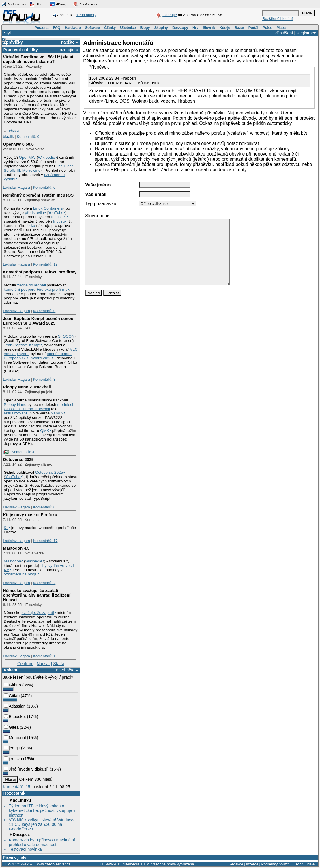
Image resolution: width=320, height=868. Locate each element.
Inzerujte (170, 15)
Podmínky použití (275, 864)
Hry (195, 28)
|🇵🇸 (6, 452)
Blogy (145, 28)
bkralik (8, 137)
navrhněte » (67, 670)
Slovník (209, 28)
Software (92, 28)
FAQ (56, 28)
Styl (7, 33)
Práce (267, 28)
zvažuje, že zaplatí (38, 613)
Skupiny (161, 28)
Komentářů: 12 (45, 264)
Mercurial (15, 738)
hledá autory (86, 15)
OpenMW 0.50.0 (18, 144)
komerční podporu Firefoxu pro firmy (35, 289)
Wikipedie (47, 157)
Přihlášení (284, 33)
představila (34, 213)
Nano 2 (57, 413)
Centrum (25, 664)
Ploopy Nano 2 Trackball (27, 387)
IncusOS (59, 217)
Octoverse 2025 (18, 460)
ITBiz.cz (38, 4)
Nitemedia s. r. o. (136, 864)
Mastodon (12, 561)
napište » (70, 42)
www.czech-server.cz (53, 864)
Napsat (43, 664)
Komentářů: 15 (16, 787)
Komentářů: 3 (44, 379)
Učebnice (128, 28)
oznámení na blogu (20, 574)
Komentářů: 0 (28, 137)
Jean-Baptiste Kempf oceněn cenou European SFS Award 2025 (38, 321)
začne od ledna (30, 285)
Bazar (239, 28)
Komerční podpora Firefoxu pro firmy (40, 272)
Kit (6, 528)
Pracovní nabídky (21, 50)
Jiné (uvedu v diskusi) (26, 769)
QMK (45, 431)
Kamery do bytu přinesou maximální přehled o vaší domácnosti (42, 842)
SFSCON (66, 336)
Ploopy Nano (15, 405)
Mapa (281, 28)
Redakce (236, 864)
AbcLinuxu (20, 800)
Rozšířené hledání (278, 19)
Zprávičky (13, 42)
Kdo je (225, 28)
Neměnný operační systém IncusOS (38, 195)
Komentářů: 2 (44, 583)
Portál (253, 28)
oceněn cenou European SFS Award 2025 (38, 356)
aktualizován (15, 413)
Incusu (59, 221)
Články (110, 28)
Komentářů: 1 (44, 656)
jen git (12, 748)
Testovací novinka (25, 849)
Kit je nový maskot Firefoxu (30, 515)
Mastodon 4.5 (16, 548)
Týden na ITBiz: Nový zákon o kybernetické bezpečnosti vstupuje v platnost (42, 810)
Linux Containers (48, 208)
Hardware (73, 28)
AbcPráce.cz (85, 4)
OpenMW (27, 157)
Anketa (10, 670)
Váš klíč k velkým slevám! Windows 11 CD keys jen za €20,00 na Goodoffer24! (41, 824)
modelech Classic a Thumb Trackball (39, 407)
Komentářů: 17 (45, 541)
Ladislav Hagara (16, 187)
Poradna (41, 28)
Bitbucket (15, 717)
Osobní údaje (304, 864)
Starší (59, 664)
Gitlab (12, 696)
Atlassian (15, 706)
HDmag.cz (60, 4)
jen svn (13, 759)
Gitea (11, 727)
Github (12, 685)
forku (31, 226)
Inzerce (252, 864)
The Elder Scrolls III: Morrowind (38, 168)
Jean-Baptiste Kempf (22, 345)
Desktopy (180, 28)
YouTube (56, 213)
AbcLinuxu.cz (14, 4)
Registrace (306, 33)
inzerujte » (68, 50)
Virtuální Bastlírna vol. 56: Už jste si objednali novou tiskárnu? (38, 59)
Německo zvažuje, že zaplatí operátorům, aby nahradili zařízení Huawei (37, 595)
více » (14, 131)
